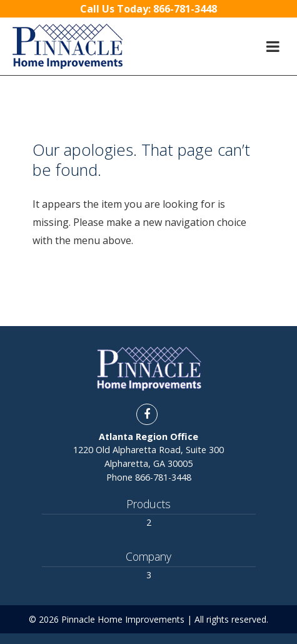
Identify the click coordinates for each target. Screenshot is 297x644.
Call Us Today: (148, 9)
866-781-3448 (163, 477)
